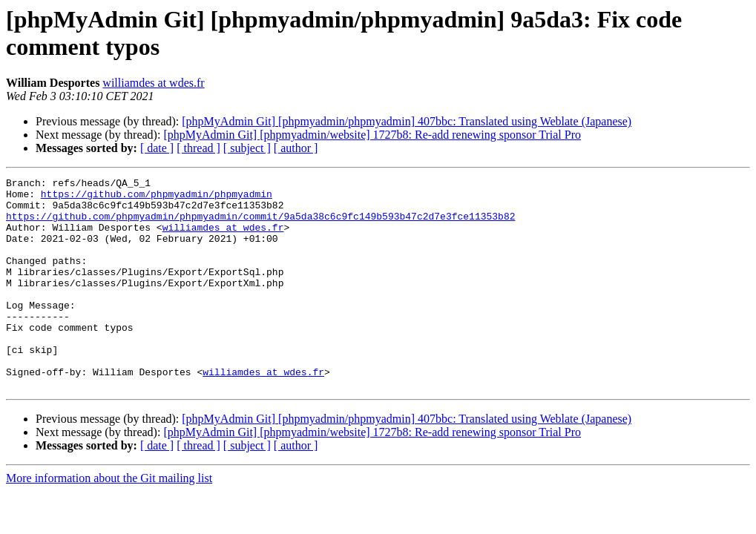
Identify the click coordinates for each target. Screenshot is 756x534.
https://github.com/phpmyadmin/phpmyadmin (157, 198)
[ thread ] (198, 148)
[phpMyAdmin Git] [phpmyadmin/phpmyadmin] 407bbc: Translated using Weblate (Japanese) (407, 121)
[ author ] (296, 148)
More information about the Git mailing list (109, 520)
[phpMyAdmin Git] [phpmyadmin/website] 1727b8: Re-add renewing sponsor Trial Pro (372, 135)
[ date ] (157, 148)
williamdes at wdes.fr (153, 83)
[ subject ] (247, 148)
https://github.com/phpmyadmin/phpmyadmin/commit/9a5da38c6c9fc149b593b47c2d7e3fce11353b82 (260, 225)
